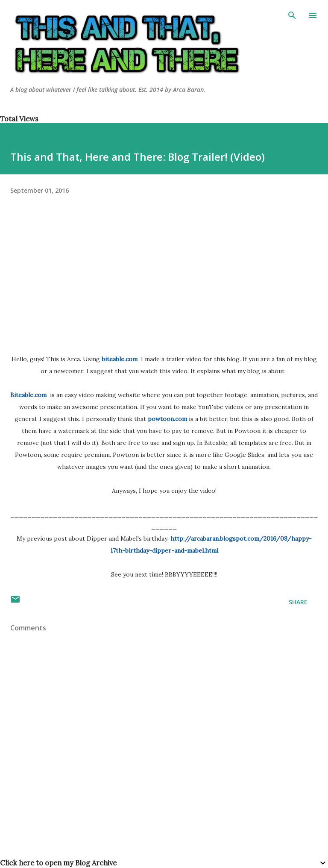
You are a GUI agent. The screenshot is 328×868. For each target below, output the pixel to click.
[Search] (292, 15)
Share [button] (298, 602)
